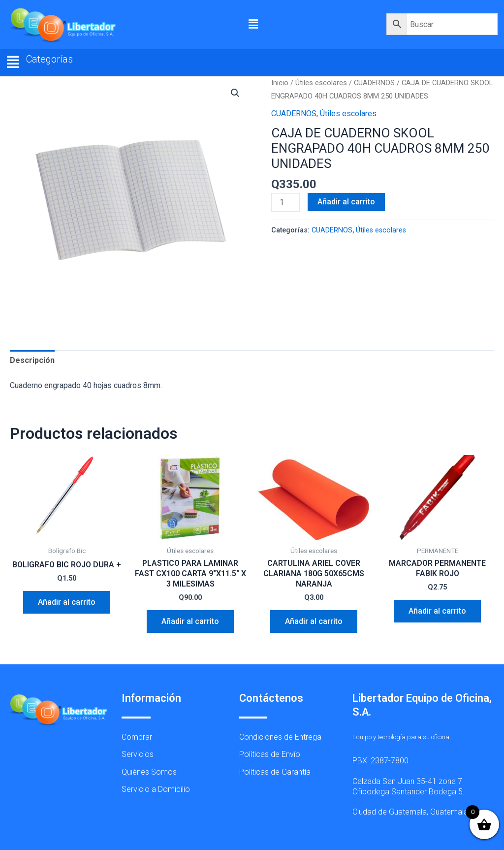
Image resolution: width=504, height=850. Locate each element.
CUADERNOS (374, 83)
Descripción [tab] (32, 360)
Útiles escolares (321, 83)
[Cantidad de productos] (285, 202)
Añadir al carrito (346, 202)
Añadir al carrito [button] (67, 602)
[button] (253, 24)
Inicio (280, 83)
